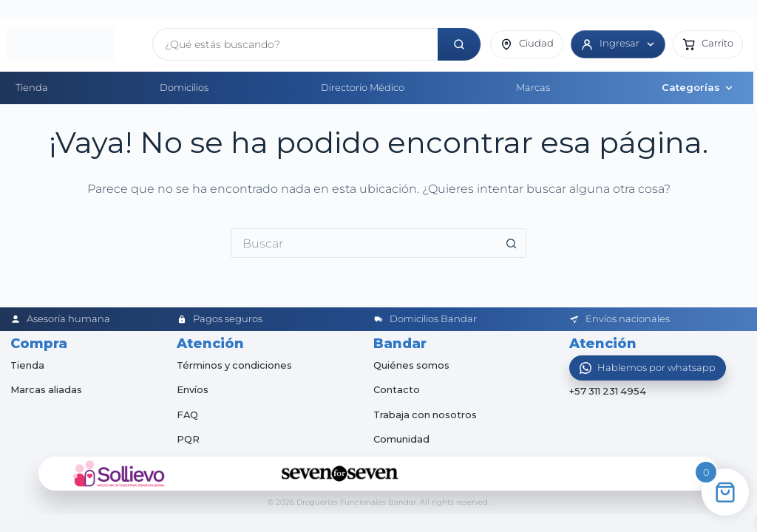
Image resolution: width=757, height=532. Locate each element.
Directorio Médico (363, 87)
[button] (708, 44)
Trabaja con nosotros (426, 415)
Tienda (32, 87)
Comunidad (401, 439)
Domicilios (184, 87)
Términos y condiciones (235, 365)
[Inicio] (75, 44)
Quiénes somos (412, 365)
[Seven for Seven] (340, 474)
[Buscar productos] (295, 44)
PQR (188, 439)
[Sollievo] (119, 474)
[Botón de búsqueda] (512, 243)
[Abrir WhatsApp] (648, 368)
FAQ (188, 415)
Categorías (698, 87)
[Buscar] (459, 44)
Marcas (533, 87)
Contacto (397, 389)
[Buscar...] (364, 243)
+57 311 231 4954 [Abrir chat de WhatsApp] (609, 392)
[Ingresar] (618, 44)
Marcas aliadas (47, 389)
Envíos (193, 389)
